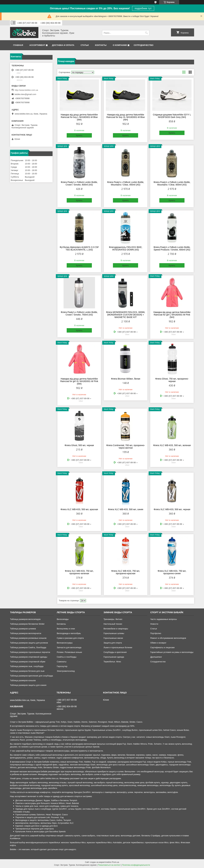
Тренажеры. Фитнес (113, 619)
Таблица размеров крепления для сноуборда (32, 676)
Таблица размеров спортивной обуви (28, 662)
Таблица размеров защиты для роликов (29, 643)
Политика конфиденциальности (136, 865)
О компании (120, 45)
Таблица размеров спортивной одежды (29, 657)
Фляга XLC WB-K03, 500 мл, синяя (126, 509)
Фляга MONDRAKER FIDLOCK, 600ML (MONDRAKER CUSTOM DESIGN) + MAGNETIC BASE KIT (126, 315)
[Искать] (147, 33)
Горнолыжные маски (113, 638)
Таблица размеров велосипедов (25, 619)
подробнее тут (143, 8)
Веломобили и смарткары (116, 629)
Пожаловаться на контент (109, 865)
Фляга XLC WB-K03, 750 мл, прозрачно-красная (126, 572)
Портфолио (156, 633)
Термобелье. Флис (112, 662)
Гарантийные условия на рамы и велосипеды (172, 652)
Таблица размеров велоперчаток (26, 633)
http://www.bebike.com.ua (26, 90)
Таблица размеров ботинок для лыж (27, 671)
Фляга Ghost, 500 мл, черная (79, 445)
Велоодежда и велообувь (69, 633)
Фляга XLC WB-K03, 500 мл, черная (172, 509)
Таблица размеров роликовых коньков (28, 638)
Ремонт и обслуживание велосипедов (168, 638)
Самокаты (62, 662)
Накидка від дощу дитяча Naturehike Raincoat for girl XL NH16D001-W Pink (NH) (79, 381)
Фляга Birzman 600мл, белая (126, 379)
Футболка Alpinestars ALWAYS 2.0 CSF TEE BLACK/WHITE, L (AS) (79, 248)
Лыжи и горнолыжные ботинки (118, 647)
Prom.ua (115, 862)
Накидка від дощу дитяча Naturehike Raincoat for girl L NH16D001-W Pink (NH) (172, 315)
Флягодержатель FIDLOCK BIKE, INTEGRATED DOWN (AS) (126, 248)
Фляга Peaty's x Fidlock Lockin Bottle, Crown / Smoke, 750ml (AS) (79, 313)
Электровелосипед (66, 671)
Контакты (101, 45)
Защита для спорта (113, 643)
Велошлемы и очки (66, 629)
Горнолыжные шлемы (114, 633)
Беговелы (61, 624)
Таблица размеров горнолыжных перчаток (30, 652)
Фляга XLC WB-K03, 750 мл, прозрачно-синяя (172, 572)
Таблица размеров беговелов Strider (27, 624)
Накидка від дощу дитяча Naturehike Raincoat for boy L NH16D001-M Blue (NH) (79, 117)
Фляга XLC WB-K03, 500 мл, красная (79, 509)
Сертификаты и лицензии (162, 647)
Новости (154, 624)
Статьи (85, 45)
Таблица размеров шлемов (23, 629)
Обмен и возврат (158, 643)
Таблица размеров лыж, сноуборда (27, 666)
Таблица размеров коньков (23, 680)
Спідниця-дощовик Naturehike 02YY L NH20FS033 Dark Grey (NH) (172, 116)
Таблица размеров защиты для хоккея (28, 685)
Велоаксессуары (65, 643)
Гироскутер (62, 666)
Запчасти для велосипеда (69, 647)
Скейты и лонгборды (67, 657)
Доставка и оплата (63, 45)
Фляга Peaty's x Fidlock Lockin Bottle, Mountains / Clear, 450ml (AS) (126, 183)
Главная (18, 45)
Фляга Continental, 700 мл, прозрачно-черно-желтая (126, 447)
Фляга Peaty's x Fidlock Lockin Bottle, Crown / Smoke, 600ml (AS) (79, 183)
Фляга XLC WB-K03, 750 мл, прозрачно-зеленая (79, 572)
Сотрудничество (144, 45)
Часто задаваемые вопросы (163, 619)
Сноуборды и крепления (115, 652)
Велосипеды (63, 619)
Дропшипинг (156, 657)
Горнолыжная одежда (114, 657)
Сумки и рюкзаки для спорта (70, 638)
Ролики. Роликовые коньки (69, 652)
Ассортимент (37, 45)
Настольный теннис (113, 624)
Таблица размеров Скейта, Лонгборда (28, 647)
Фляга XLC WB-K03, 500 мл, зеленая (172, 445)
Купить (79, 135)
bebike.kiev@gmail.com (25, 94)
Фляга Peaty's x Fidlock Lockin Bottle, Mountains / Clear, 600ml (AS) (172, 183)
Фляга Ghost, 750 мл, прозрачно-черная (172, 380)
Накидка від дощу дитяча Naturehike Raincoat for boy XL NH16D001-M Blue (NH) (126, 117)
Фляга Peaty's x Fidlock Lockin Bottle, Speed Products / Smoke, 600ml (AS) (172, 248)
